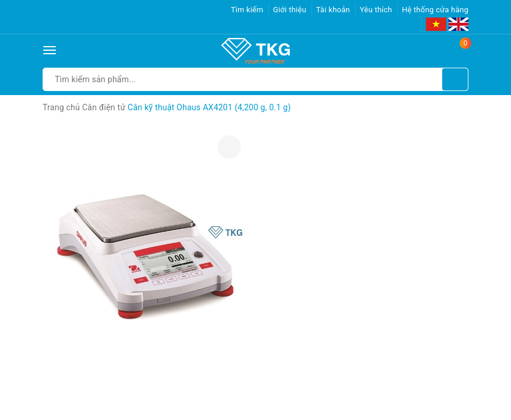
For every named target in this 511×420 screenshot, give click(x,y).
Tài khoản (333, 10)
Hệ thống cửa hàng (435, 10)
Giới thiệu (290, 10)
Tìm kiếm (247, 10)
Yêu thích (376, 10)
